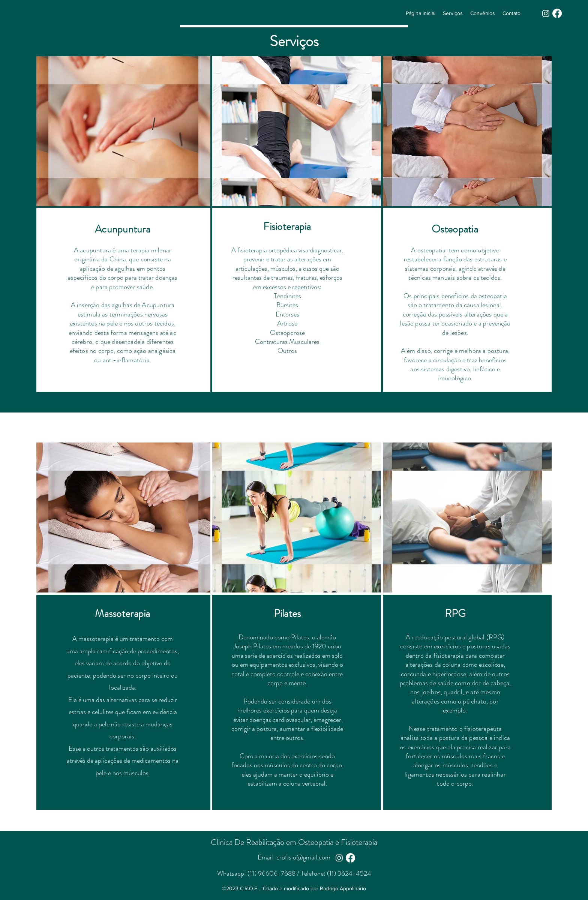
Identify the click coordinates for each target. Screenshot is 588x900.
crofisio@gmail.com (303, 857)
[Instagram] (546, 13)
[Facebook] (557, 13)
